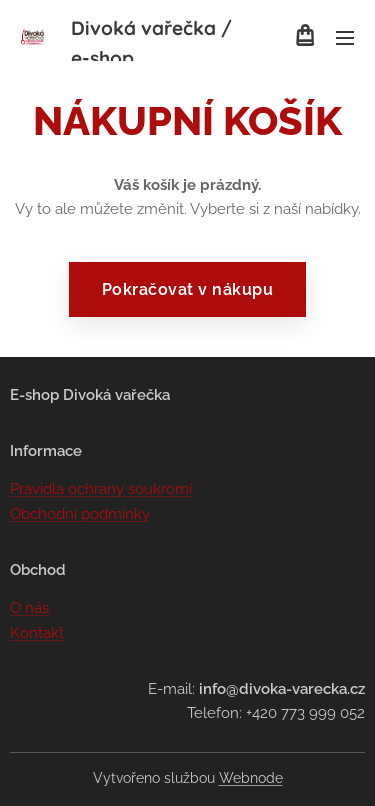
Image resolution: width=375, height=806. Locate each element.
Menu (345, 38)
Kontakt (37, 633)
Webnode (251, 778)
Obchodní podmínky (80, 514)
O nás (29, 609)
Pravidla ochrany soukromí (101, 490)
